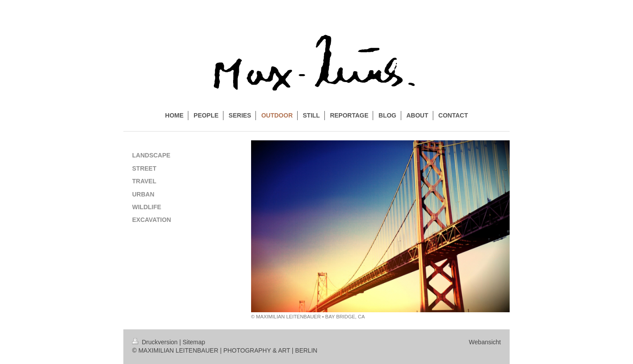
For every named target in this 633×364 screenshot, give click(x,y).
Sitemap (194, 342)
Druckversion (156, 342)
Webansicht (485, 342)
